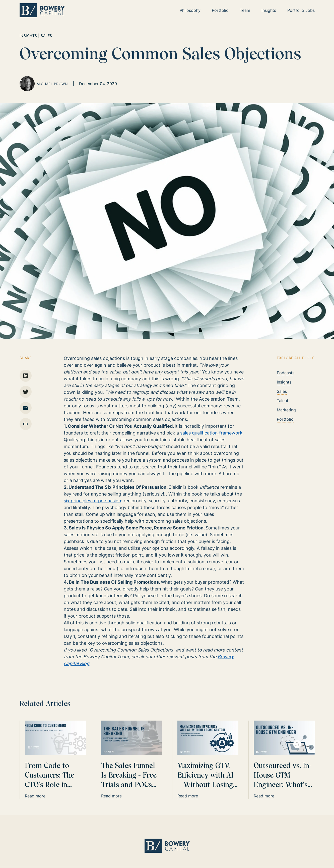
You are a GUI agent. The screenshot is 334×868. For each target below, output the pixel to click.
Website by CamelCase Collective (285, 843)
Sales (282, 391)
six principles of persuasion (92, 501)
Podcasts (286, 373)
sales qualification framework (211, 433)
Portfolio (285, 419)
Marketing (286, 410)
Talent (283, 401)
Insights (284, 382)
